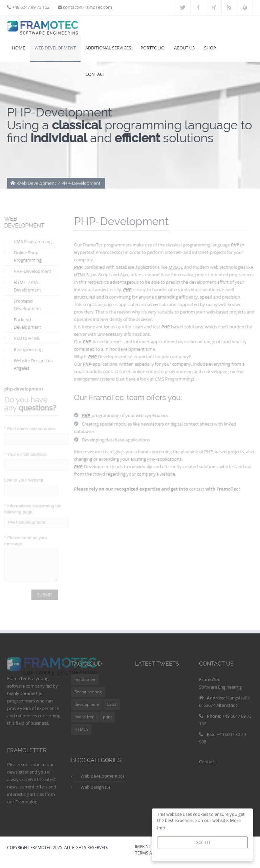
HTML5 (81, 734)
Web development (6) (102, 781)
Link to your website (21, 477)
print (107, 722)
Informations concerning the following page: (30, 506)
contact (200, 489)
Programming (177, 379)
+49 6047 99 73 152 (30, 7)
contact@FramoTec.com (87, 7)
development (87, 709)
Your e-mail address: (23, 451)
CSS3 (112, 709)
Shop (210, 48)
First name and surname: (27, 425)
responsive (85, 684)
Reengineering (88, 697)
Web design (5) (95, 792)
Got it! (203, 842)
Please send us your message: (23, 537)
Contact (207, 767)
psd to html (85, 722)
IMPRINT (143, 852)
